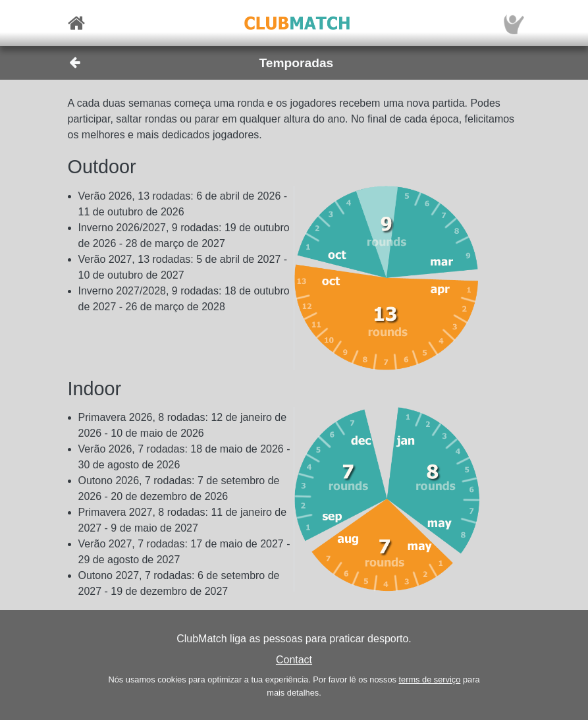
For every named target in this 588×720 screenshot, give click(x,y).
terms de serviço (429, 679)
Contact (294, 660)
